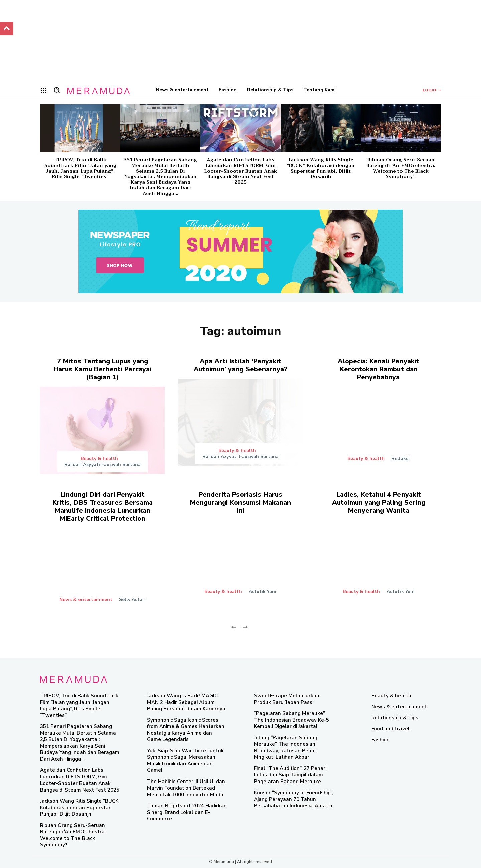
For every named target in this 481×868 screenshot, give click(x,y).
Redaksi (400, 458)
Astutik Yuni (262, 592)
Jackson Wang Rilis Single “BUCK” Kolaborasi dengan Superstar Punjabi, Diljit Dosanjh (321, 168)
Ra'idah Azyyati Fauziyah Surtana (103, 464)
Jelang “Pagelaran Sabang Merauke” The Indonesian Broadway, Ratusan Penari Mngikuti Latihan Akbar (286, 748)
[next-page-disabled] (245, 626)
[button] (57, 90)
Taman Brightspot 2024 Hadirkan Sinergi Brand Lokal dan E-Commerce (187, 812)
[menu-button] (43, 90)
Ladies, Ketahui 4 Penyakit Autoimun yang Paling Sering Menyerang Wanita (379, 502)
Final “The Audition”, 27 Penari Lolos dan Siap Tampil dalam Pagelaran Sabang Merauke (290, 775)
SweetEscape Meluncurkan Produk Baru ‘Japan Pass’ (287, 699)
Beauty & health (99, 459)
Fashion (381, 740)
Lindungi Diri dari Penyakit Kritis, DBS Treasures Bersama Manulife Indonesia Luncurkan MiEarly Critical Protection (103, 506)
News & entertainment (86, 600)
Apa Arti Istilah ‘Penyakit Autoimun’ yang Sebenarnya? (240, 365)
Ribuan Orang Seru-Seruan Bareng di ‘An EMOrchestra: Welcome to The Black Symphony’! (401, 168)
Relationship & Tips (395, 718)
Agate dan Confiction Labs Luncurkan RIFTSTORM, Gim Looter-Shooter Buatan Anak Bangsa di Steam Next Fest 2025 (240, 171)
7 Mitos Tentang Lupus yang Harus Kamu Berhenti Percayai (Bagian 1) (102, 369)
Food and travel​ (390, 729)
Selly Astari (132, 600)
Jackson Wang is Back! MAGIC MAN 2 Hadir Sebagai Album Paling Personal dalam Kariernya (186, 702)
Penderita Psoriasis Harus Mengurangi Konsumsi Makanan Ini (240, 502)
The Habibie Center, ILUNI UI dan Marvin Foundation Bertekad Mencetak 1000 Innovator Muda (186, 788)
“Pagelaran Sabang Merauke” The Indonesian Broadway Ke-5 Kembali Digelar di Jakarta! (291, 720)
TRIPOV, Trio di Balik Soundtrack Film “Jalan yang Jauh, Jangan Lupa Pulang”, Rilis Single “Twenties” (80, 168)
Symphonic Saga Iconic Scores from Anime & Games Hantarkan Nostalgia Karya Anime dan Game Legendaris (186, 730)
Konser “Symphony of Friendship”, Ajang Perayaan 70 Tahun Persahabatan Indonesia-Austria (293, 799)
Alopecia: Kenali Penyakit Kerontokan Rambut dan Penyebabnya (378, 369)
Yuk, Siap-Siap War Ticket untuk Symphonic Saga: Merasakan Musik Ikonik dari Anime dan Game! (185, 761)
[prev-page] (234, 626)
